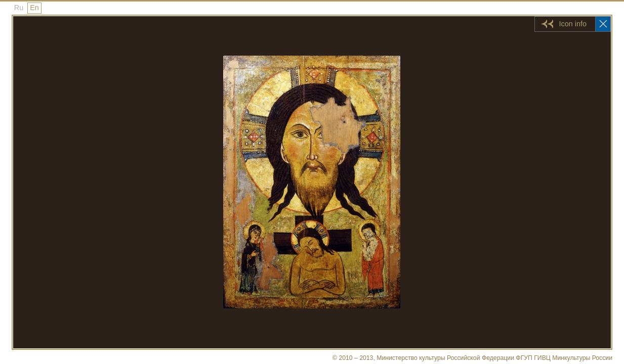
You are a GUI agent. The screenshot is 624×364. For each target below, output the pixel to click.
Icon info (573, 24)
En (34, 8)
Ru (19, 8)
